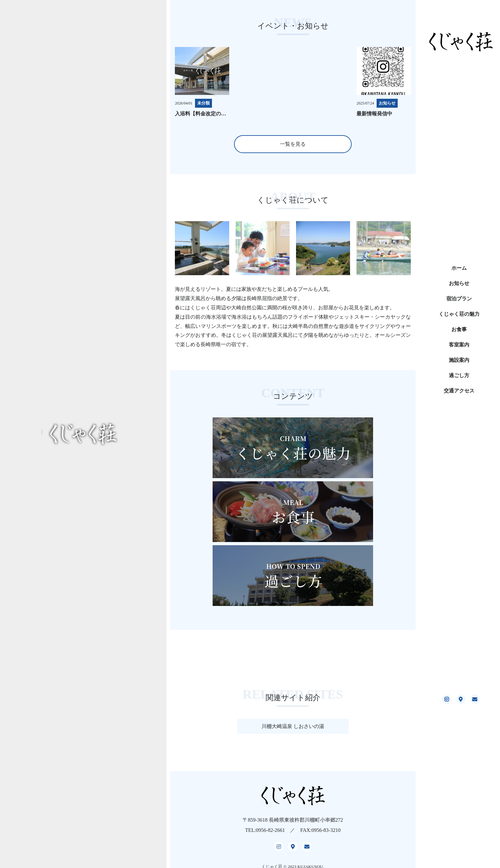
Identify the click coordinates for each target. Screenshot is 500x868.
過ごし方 (459, 375)
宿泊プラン (459, 299)
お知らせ (459, 283)
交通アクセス (459, 391)
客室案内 (459, 345)
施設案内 (459, 360)
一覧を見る (293, 144)
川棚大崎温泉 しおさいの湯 (293, 726)
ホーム (459, 268)
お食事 (459, 329)
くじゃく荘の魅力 (459, 314)
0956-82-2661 (271, 831)
